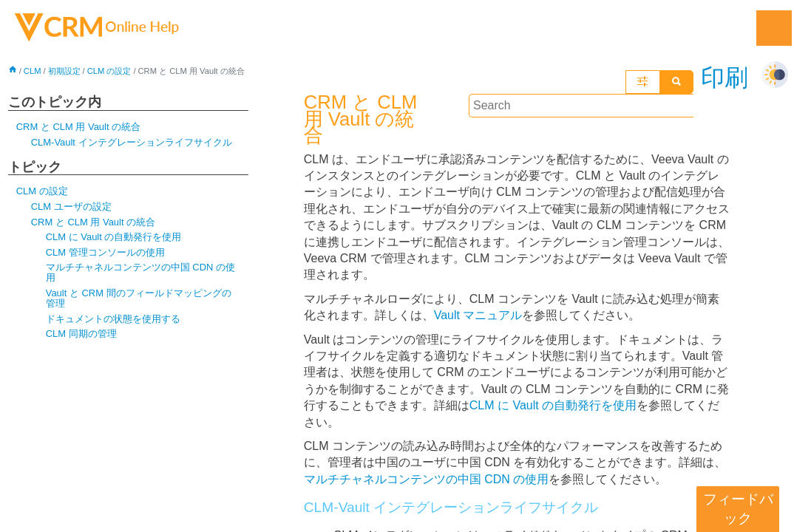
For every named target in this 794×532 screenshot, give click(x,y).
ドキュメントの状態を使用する (113, 319)
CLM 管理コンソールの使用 (105, 252)
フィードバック (738, 509)
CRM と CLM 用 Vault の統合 (78, 127)
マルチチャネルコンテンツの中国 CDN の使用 (140, 272)
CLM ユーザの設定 (71, 207)
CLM (33, 71)
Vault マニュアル (478, 299)
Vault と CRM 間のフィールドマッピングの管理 (139, 298)
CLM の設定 (109, 71)
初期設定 (64, 71)
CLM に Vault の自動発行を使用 (114, 237)
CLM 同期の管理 (81, 334)
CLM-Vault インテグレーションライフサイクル (132, 142)
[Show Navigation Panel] (774, 28)
